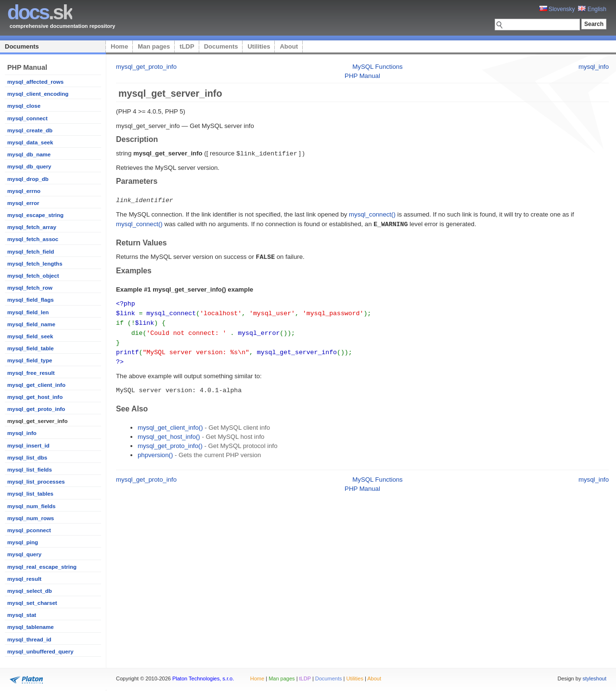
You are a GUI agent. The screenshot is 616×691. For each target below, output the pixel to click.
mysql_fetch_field (31, 252)
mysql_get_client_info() (170, 422)
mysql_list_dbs (27, 458)
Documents (22, 46)
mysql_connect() (372, 213)
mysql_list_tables (30, 494)
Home (119, 46)
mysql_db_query (29, 166)
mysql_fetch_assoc (33, 239)
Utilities (259, 46)
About (289, 46)
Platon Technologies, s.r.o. (203, 678)
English (592, 9)
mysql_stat (22, 615)
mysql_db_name (29, 154)
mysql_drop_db (28, 179)
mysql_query (24, 554)
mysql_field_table (31, 348)
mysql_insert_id (28, 446)
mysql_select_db (30, 591)
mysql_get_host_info (35, 397)
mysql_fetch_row (30, 288)
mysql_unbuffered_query (40, 652)
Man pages (154, 46)
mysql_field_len (28, 312)
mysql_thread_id (29, 640)
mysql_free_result (31, 373)
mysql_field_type (30, 360)
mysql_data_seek (30, 142)
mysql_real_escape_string (42, 567)
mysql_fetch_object (33, 276)
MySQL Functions (377, 67)
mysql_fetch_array (32, 227)
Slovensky (557, 9)
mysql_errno (24, 191)
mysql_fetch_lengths (35, 264)
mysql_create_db (30, 130)
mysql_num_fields (31, 506)
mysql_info (22, 433)
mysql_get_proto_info (36, 409)
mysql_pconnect (29, 530)
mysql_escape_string (35, 215)
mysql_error (23, 203)
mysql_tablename (31, 627)
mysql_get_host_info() (169, 431)
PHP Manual (362, 76)
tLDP (187, 46)
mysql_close (24, 106)
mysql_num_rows (31, 518)
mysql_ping (23, 542)
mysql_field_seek (30, 336)
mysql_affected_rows (35, 82)
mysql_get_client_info (36, 385)
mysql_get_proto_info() (170, 441)
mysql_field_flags (31, 300)
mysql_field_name (31, 324)
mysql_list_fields (30, 470)
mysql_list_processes (36, 482)
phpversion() (155, 450)
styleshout (594, 678)
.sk (40, 12)
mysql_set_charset (32, 603)
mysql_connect (27, 118)
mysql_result (24, 579)
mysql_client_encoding (38, 94)
